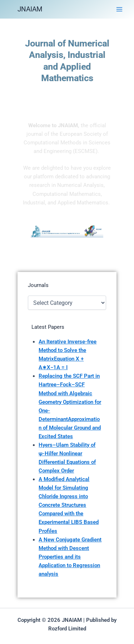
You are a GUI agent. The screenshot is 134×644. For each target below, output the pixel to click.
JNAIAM (30, 9)
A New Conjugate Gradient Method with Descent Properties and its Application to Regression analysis (70, 557)
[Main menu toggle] (119, 9)
